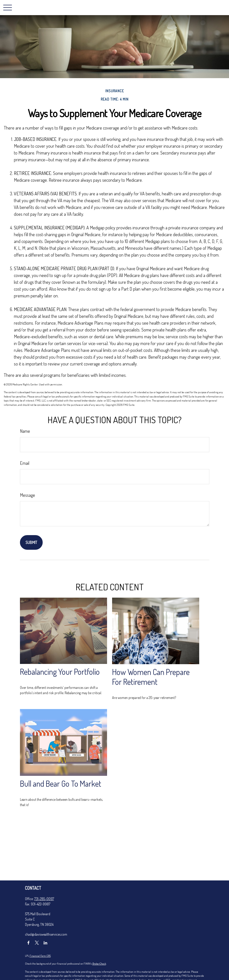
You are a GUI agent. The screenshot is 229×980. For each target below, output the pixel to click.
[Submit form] (31, 542)
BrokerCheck (99, 964)
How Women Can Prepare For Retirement (151, 677)
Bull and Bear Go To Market (61, 784)
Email (25, 463)
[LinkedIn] (46, 943)
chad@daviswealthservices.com (46, 934)
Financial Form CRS (40, 956)
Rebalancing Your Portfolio (60, 672)
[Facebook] (28, 943)
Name (25, 431)
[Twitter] (37, 943)
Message (28, 495)
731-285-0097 (44, 899)
